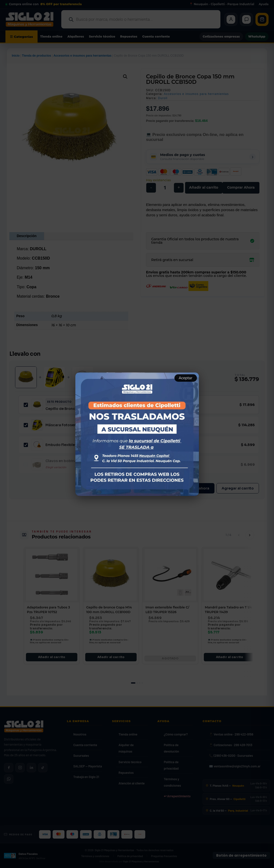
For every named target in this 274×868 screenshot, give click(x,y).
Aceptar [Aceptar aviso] (186, 378)
